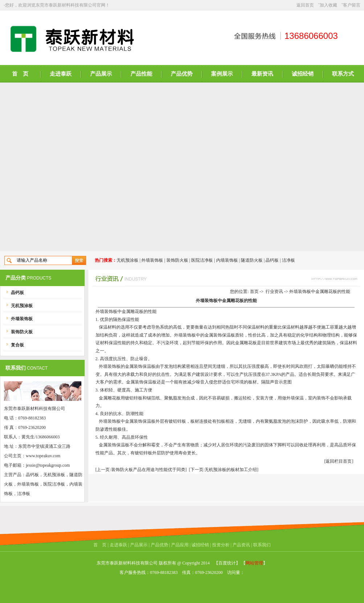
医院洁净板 (202, 260)
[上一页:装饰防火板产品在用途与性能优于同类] (141, 470)
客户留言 (352, 5)
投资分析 (221, 545)
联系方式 (343, 74)
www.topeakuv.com (43, 456)
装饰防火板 (177, 260)
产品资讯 (241, 545)
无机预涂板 (128, 260)
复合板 (17, 345)
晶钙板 (272, 260)
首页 (254, 292)
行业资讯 (274, 292)
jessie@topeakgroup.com (48, 465)
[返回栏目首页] (339, 461)
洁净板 (288, 260)
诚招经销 (303, 74)
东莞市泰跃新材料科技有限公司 (66, 5)
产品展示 (101, 74)
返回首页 (305, 5)
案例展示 (222, 74)
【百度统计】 (227, 563)
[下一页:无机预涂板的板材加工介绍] (224, 470)
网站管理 (254, 563)
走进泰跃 (61, 74)
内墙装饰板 (227, 260)
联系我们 (262, 545)
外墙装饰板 (152, 260)
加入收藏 (328, 5)
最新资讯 (262, 74)
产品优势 (182, 74)
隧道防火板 (252, 260)
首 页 (20, 74)
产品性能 (141, 74)
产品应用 (180, 545)
